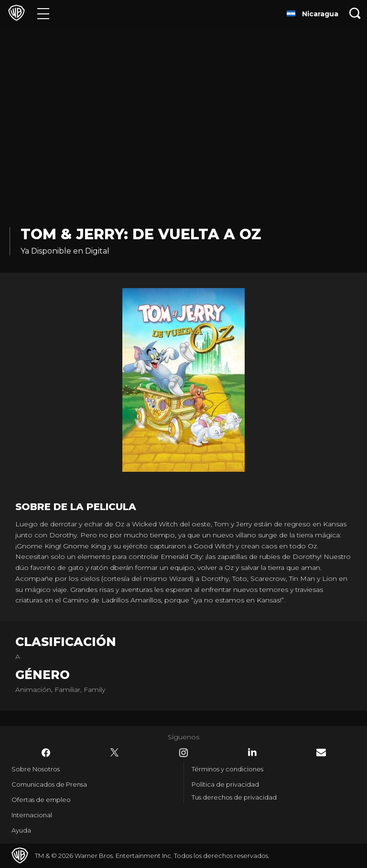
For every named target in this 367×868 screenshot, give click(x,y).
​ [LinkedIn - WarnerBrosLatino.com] (252, 752)
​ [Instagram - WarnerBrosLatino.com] (183, 753)
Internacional (32, 815)
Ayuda (21, 830)
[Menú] (43, 13)
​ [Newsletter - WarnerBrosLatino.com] (321, 752)
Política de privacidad (225, 784)
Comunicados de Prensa (49, 784)
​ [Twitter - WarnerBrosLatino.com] (115, 753)
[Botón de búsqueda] (355, 13)
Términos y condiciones (227, 769)
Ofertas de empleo (41, 800)
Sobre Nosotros (36, 769)
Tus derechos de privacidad (234, 797)
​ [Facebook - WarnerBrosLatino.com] (46, 753)
